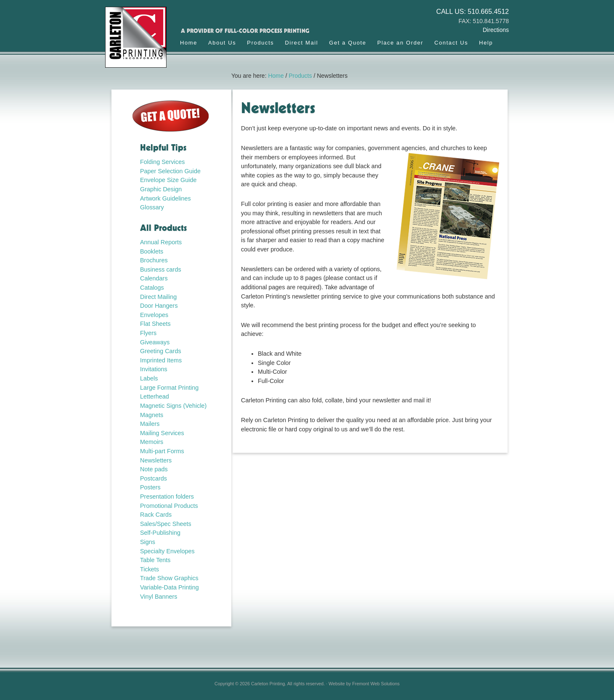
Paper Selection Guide (170, 171)
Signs (148, 542)
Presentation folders (167, 497)
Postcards (153, 478)
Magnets (152, 415)
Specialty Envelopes (167, 551)
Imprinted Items (161, 360)
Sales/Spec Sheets (166, 524)
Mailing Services (162, 433)
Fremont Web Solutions (376, 684)
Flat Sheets (155, 324)
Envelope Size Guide (168, 180)
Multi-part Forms (162, 451)
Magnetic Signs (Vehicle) (173, 406)
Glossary (152, 207)
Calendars (154, 278)
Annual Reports (161, 242)
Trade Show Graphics (169, 578)
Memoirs (152, 442)
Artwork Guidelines (165, 198)
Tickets (150, 569)
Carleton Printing (140, 41)
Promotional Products (169, 506)
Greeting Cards (161, 351)
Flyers (148, 333)
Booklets (152, 251)
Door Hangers (159, 306)
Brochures (154, 260)
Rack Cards (156, 515)
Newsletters (156, 460)
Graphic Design (161, 189)
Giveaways (155, 342)
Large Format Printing (169, 388)
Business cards (161, 269)
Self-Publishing (160, 533)
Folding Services (162, 162)
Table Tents (155, 560)
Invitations (154, 369)
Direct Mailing (158, 297)
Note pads (154, 469)
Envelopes (154, 315)
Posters (150, 487)
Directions (496, 30)
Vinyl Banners (159, 597)
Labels (149, 378)
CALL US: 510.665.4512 (472, 12)
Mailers (150, 424)
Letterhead (155, 396)
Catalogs (152, 288)
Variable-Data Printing (169, 587)
